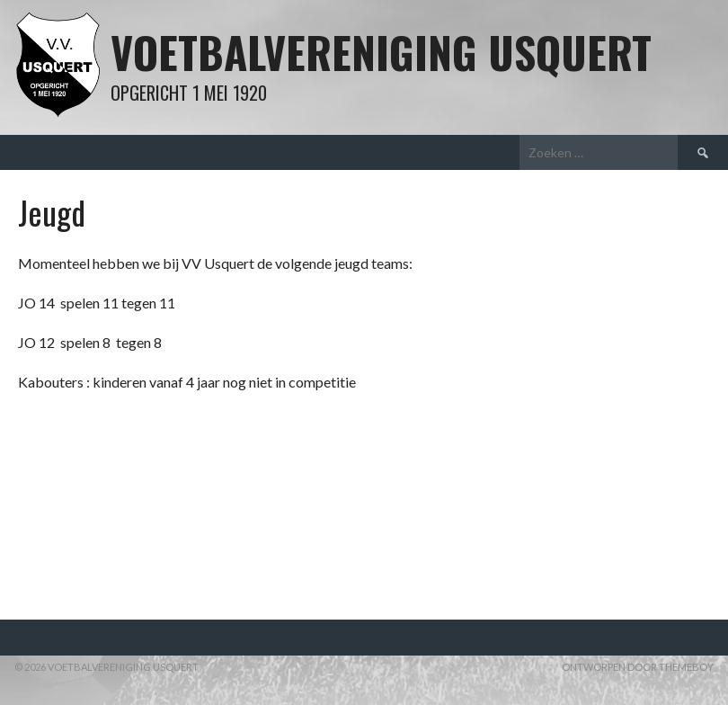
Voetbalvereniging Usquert (381, 52)
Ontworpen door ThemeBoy (638, 667)
